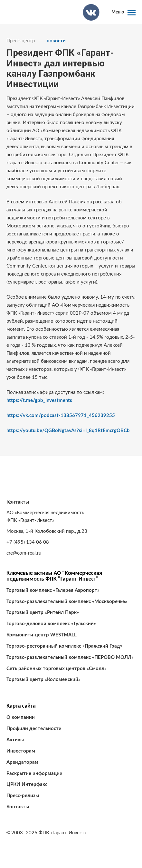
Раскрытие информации (34, 774)
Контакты (18, 807)
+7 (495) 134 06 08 (28, 542)
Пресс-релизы (23, 796)
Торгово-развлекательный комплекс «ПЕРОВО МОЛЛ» (70, 657)
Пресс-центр (21, 41)
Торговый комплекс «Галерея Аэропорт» (53, 590)
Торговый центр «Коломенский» (43, 680)
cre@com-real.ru (24, 553)
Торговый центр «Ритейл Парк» (43, 613)
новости (56, 41)
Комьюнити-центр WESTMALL (42, 635)
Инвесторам (21, 751)
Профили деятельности (34, 729)
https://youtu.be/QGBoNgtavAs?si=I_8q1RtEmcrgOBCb (68, 431)
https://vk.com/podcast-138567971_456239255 (61, 416)
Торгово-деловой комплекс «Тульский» (51, 624)
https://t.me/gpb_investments (39, 400)
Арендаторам (22, 762)
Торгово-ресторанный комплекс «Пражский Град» (64, 646)
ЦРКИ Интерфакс (27, 784)
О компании (21, 717)
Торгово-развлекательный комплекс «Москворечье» (67, 602)
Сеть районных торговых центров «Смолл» (57, 669)
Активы (15, 740)
